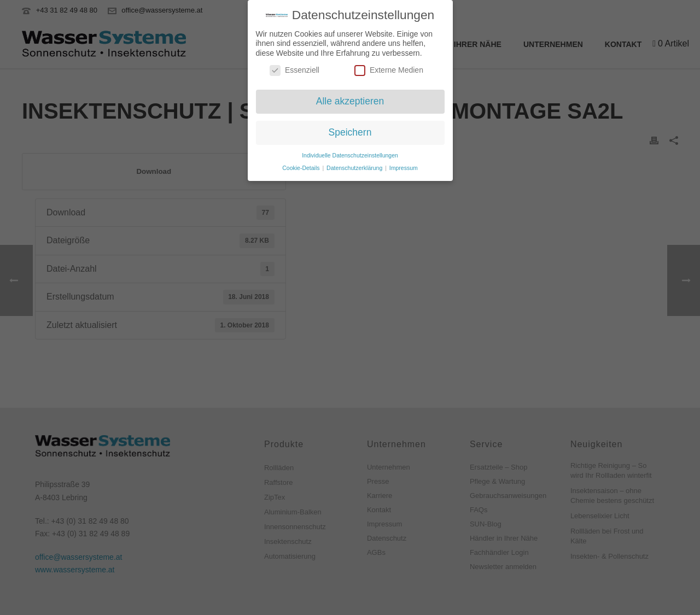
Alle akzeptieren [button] (350, 99)
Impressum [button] (404, 165)
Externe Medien (389, 68)
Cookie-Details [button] (302, 165)
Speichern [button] (350, 130)
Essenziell (294, 68)
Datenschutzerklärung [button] (355, 165)
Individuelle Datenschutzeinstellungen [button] (350, 153)
